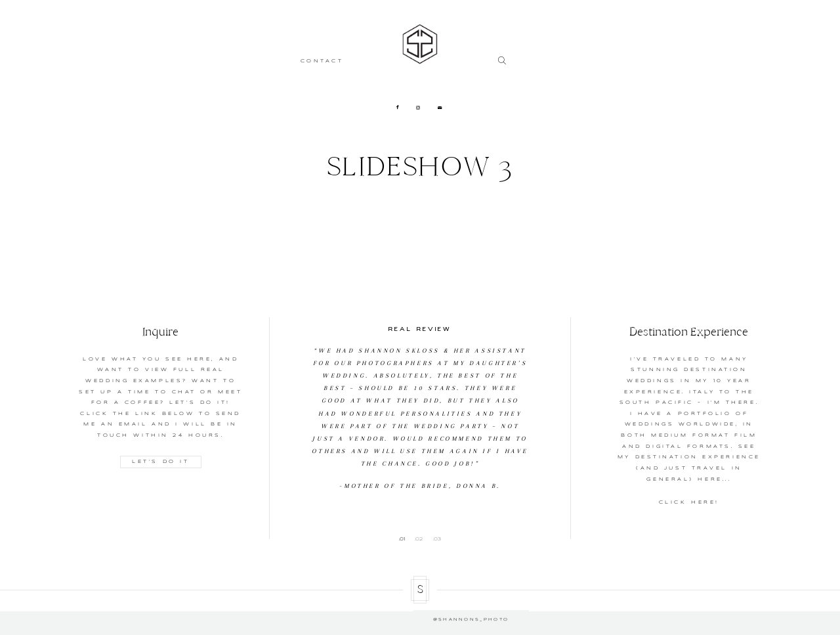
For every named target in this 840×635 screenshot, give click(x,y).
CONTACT (322, 61)
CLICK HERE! (689, 502)
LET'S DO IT (160, 462)
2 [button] (421, 539)
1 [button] (404, 539)
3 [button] (439, 539)
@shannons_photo (420, 611)
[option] (420, 405)
